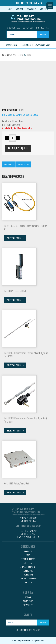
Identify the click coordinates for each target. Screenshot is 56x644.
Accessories (18, 55)
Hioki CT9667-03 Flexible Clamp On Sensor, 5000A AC (25, 227)
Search (43, 35)
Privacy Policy (28, 601)
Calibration (26, 45)
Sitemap (28, 597)
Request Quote (20, 148)
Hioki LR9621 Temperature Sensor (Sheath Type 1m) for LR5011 (26, 355)
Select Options (14, 238)
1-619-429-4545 (31, 531)
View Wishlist (31, 9)
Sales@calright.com (31, 537)
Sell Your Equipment (28, 567)
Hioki (29, 55)
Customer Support (28, 559)
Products (28, 551)
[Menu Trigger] (50, 6)
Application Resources (28, 579)
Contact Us (28, 583)
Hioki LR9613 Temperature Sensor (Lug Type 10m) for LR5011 (25, 420)
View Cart (19, 9)
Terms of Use (28, 605)
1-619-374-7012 (30, 534)
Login (10, 9)
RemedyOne (34, 630)
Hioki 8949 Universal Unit (15, 291)
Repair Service (12, 45)
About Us (28, 563)
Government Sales (43, 45)
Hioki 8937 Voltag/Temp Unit (16, 483)
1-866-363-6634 (35, 3)
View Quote (44, 9)
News (28, 555)
